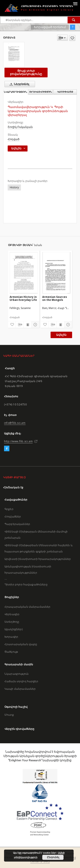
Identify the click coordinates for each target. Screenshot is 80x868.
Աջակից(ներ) (14, 629)
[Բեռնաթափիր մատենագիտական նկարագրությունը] (20, 325)
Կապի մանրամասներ (20, 689)
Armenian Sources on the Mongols (55, 298)
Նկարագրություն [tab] (15, 92)
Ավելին (61, 335)
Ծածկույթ (11, 652)
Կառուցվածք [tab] (65, 92)
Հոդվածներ (13, 516)
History (14, 187)
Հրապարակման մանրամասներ (27, 607)
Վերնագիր (12, 614)
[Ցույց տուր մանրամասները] (35, 325)
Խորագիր (11, 637)
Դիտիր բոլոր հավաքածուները (26, 584)
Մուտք (9, 715)
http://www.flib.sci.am (18, 441)
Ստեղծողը (12, 622)
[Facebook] (7, 449)
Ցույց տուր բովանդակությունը (26, 72)
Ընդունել (53, 857)
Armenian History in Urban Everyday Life (23, 298)
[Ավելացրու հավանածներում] (72, 38)
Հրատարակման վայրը (21, 644)
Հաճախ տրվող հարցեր (21, 681)
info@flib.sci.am (15, 423)
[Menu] (75, 3)
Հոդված (14, 139)
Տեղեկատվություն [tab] (41, 92)
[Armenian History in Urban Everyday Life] (24, 273)
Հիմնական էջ (13, 487)
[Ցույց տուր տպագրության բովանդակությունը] (28, 325)
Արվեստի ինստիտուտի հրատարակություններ (38, 559)
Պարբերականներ (17, 524)
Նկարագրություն (17, 674)
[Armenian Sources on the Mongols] (56, 273)
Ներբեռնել (19, 84)
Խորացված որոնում (50, 27)
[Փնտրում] (74, 20)
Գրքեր (9, 509)
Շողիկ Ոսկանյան (20, 127)
